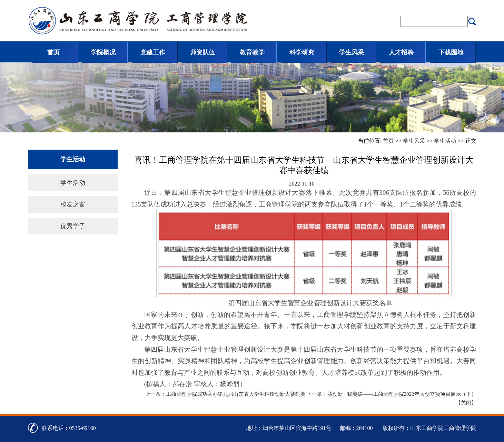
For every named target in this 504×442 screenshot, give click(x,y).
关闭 (466, 403)
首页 (53, 52)
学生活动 (445, 141)
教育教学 (252, 52)
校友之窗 (73, 204)
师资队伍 (202, 52)
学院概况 (103, 52)
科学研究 (302, 52)
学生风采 (352, 52)
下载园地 (451, 52)
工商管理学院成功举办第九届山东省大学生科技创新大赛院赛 (236, 394)
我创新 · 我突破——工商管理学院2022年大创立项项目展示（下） (402, 394)
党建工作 (153, 52)
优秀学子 (73, 226)
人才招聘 (401, 52)
